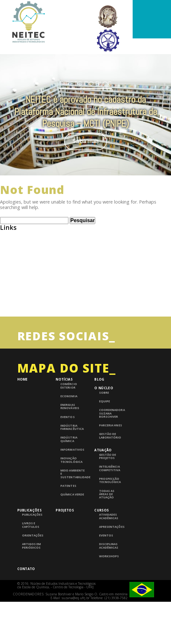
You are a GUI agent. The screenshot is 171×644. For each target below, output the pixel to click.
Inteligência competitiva (110, 468)
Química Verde (72, 495)
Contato (26, 569)
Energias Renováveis (70, 407)
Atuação (103, 450)
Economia (69, 396)
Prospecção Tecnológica (110, 481)
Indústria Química (69, 439)
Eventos (67, 417)
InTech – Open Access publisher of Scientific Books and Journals (73, 295)
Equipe (105, 401)
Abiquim (9, 246)
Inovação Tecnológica (71, 460)
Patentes (68, 486)
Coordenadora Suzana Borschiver (112, 413)
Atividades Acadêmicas (109, 516)
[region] (85, 107)
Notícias (64, 379)
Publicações (29, 510)
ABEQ (6, 233)
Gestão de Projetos (108, 457)
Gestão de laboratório (110, 436)
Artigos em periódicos (31, 546)
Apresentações (112, 527)
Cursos (101, 510)
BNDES (7, 258)
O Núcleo (104, 388)
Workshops (109, 556)
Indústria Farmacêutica (72, 427)
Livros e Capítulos (31, 525)
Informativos (72, 450)
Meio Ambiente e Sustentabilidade (73, 474)
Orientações (33, 535)
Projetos (65, 510)
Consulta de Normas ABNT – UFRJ (38, 270)
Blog (99, 379)
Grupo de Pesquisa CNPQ (28, 282)
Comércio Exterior (69, 386)
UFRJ (5, 307)
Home (23, 379)
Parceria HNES (110, 425)
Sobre (104, 393)
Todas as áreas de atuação (107, 494)
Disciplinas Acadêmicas (109, 546)
